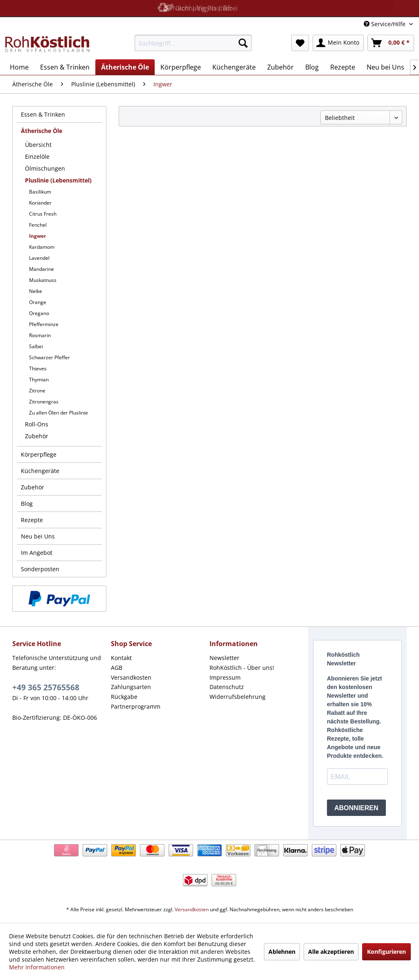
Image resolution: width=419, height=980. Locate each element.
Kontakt (121, 658)
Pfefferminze (44, 324)
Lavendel (39, 258)
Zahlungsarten (131, 687)
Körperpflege (39, 454)
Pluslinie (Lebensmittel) (58, 180)
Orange (38, 302)
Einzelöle (37, 157)
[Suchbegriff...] (193, 43)
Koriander (40, 203)
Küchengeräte (40, 471)
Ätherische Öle (42, 131)
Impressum (225, 677)
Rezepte (32, 520)
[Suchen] (243, 43)
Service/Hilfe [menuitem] (385, 24)
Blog (27, 504)
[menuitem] (193, 43)
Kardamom (42, 247)
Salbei (36, 346)
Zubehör (37, 436)
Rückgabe (124, 697)
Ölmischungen (45, 168)
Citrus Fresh (43, 214)
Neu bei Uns (38, 536)
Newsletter (224, 658)
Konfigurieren (386, 952)
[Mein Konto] (338, 43)
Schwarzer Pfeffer (50, 357)
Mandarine (42, 269)
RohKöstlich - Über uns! (242, 668)
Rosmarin (40, 335)
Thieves (38, 368)
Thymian (39, 380)
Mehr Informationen (37, 967)
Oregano (39, 313)
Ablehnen (282, 952)
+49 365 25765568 (46, 687)
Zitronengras (44, 402)
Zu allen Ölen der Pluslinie (59, 413)
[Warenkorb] (391, 43)
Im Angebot (37, 553)
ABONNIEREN (356, 808)
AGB (117, 668)
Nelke (36, 291)
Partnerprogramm (136, 706)
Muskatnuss (43, 280)
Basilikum (40, 192)
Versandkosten (131, 677)
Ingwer (37, 236)
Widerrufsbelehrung (238, 697)
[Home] (19, 67)
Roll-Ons (37, 424)
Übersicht (38, 145)
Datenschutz (227, 687)
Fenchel (38, 225)
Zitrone (37, 391)
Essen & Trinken (43, 114)
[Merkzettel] (300, 43)
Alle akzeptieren (331, 952)
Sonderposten (40, 569)
